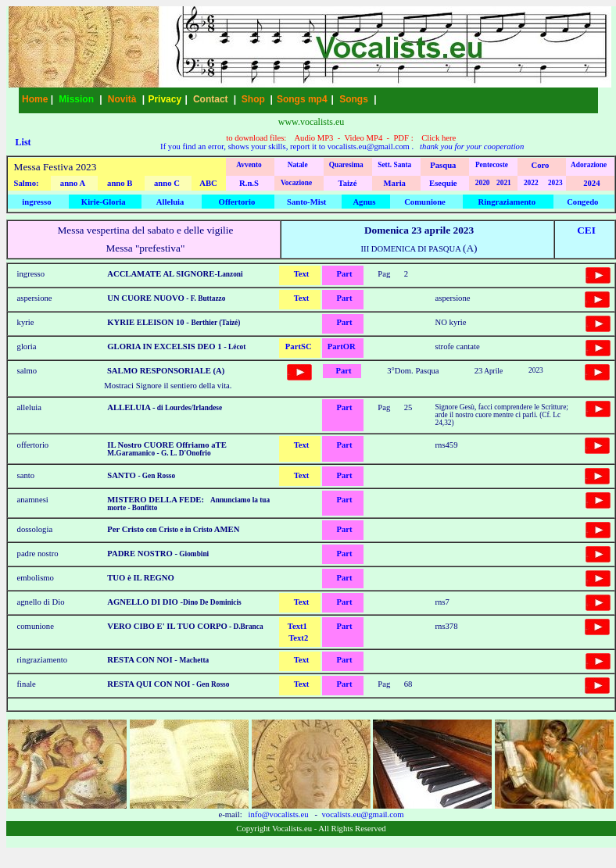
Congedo (582, 202)
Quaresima (346, 165)
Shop (253, 99)
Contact (211, 99)
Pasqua (443, 165)
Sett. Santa (394, 165)
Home (35, 99)
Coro (541, 165)
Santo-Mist (306, 202)
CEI (586, 230)
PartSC (299, 346)
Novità (122, 99)
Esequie (443, 183)
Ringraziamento (507, 202)
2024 (591, 183)
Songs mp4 (302, 99)
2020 (483, 183)
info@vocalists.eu (279, 814)
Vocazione (296, 183)
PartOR (342, 346)
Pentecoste (492, 165)
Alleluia (170, 202)
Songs (354, 99)
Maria (395, 183)
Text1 (297, 626)
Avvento (249, 165)
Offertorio (237, 202)
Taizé (348, 183)
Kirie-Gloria (104, 202)
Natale (298, 165)
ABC (208, 183)
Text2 (298, 638)
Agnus (364, 202)
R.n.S (249, 183)
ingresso (36, 202)
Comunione (425, 202)
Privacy (165, 99)
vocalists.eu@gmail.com (369, 146)
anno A (73, 183)
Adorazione (589, 165)
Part (344, 274)
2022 (531, 183)
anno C (167, 183)
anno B (120, 183)
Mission (76, 99)
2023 (555, 183)
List (23, 142)
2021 (504, 183)
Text (302, 274)
